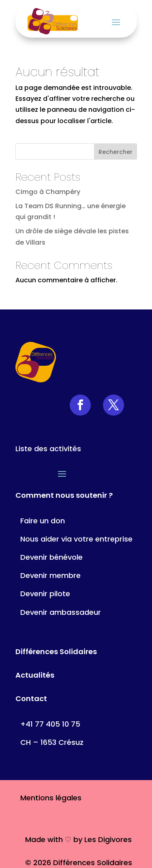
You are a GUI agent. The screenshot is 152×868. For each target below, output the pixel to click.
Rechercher (116, 152)
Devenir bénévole (51, 557)
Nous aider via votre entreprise (76, 539)
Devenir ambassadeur (61, 612)
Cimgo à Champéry (48, 192)
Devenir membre (50, 575)
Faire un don (43, 521)
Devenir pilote (45, 594)
